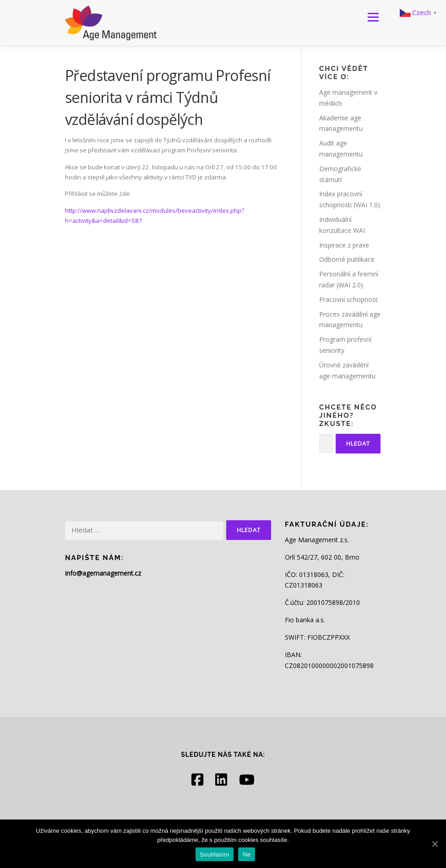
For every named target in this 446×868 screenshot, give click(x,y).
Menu (373, 17)
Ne (247, 855)
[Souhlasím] (435, 844)
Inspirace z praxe (344, 245)
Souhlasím (215, 855)
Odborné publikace (347, 259)
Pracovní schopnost (348, 299)
